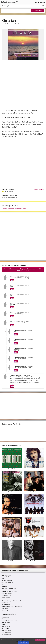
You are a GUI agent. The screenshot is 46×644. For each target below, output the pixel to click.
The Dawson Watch (7, 595)
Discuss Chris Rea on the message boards (14, 209)
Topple (3, 625)
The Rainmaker (6, 605)
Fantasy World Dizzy (7, 593)
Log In (37, 2)
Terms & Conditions (7, 580)
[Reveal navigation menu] (4, 10)
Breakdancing (5, 617)
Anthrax (34, 505)
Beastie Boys (34, 482)
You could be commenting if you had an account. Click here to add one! (23, 270)
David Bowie (12, 551)
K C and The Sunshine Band (9, 621)
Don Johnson (5, 603)
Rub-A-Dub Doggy (6, 630)
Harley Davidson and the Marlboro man (12, 607)
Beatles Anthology (6, 597)
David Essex (34, 459)
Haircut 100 (12, 528)
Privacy (3, 584)
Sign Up (43, 2)
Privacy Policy (23, 642)
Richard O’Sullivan (6, 634)
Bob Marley (12, 482)
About (3, 579)
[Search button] (43, 6)
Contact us (4, 586)
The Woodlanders (6, 632)
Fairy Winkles (5, 628)
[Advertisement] (23, 85)
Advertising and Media (7, 582)
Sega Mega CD (6, 626)
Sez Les (4, 599)
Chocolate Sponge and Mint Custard (11, 601)
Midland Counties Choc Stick (9, 591)
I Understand (40, 640)
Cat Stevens (12, 505)
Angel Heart (5, 608)
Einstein (4, 619)
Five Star (34, 528)
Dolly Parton (34, 551)
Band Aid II (12, 459)
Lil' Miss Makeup (6, 623)
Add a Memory (37, 10)
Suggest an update (39, 189)
